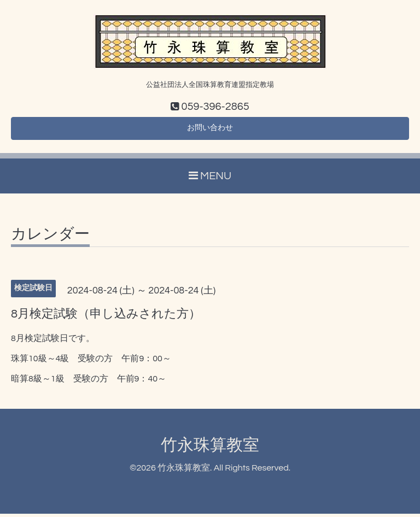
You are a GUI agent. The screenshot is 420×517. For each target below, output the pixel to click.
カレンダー (50, 238)
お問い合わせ (210, 130)
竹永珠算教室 (210, 448)
